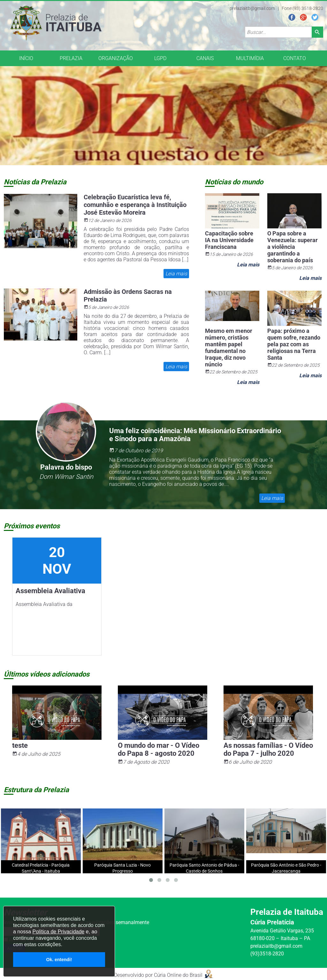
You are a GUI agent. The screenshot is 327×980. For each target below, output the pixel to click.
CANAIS (205, 58)
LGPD (160, 58)
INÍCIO (26, 58)
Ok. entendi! (59, 960)
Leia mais (176, 274)
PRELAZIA (71, 58)
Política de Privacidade (58, 932)
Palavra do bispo (66, 467)
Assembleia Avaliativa (50, 591)
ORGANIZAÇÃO (116, 58)
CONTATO (295, 58)
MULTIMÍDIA (250, 58)
